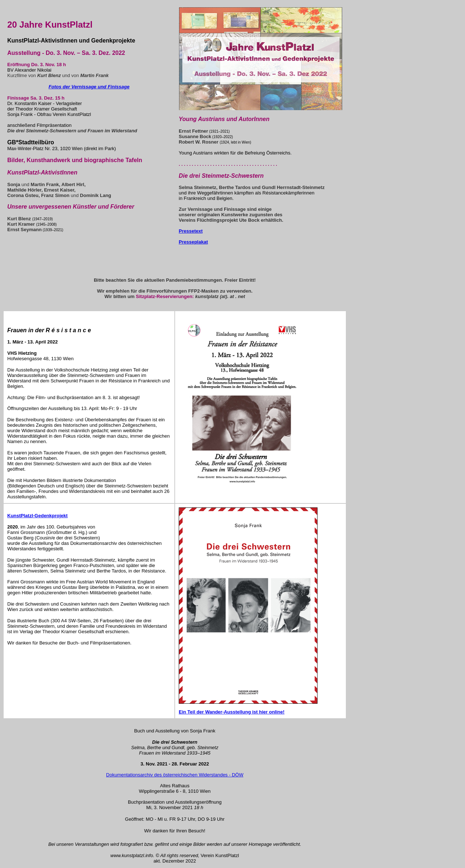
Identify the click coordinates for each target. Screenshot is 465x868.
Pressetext (191, 231)
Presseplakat (193, 242)
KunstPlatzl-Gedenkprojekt (37, 516)
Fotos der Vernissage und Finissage (89, 87)
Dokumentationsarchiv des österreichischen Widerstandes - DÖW (175, 775)
